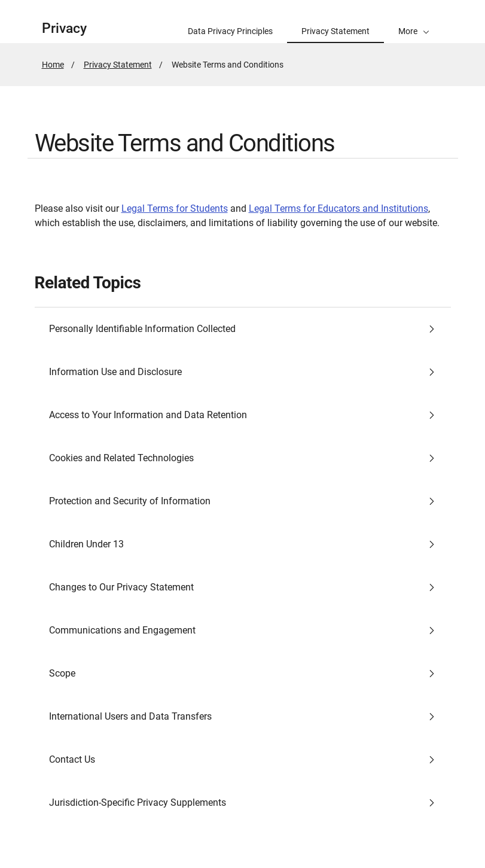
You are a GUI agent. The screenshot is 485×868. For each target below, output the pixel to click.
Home (53, 65)
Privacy (64, 28)
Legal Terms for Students (175, 208)
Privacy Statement (118, 65)
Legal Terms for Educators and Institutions (338, 208)
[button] (414, 22)
